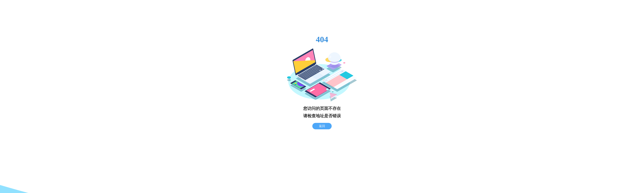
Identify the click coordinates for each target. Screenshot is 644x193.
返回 (322, 126)
